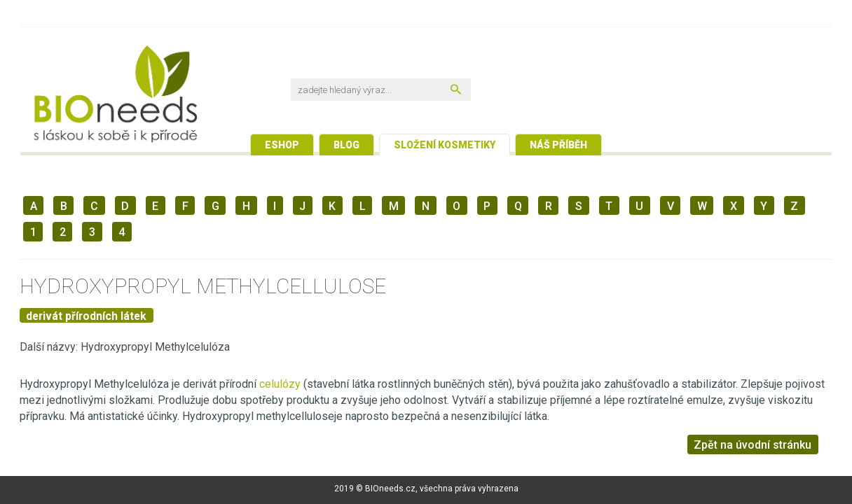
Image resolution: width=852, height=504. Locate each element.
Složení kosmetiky (445, 145)
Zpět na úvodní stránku (753, 445)
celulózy (280, 384)
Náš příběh (558, 145)
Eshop (282, 145)
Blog (346, 145)
